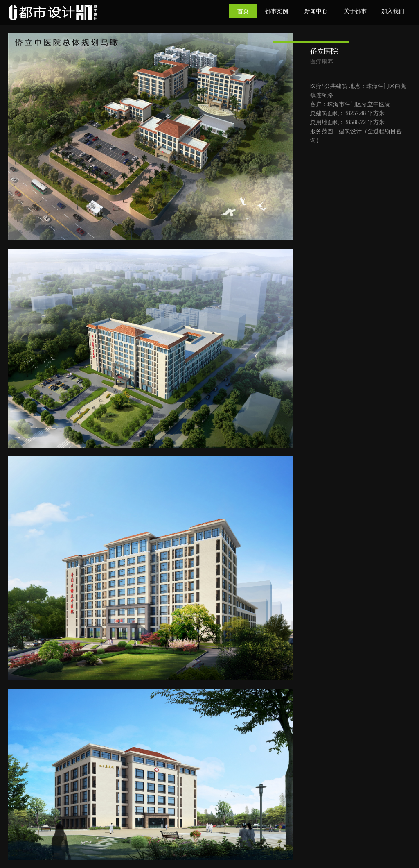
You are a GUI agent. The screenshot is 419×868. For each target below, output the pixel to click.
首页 (243, 11)
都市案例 (277, 11)
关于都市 (355, 11)
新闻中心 (316, 11)
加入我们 (393, 11)
